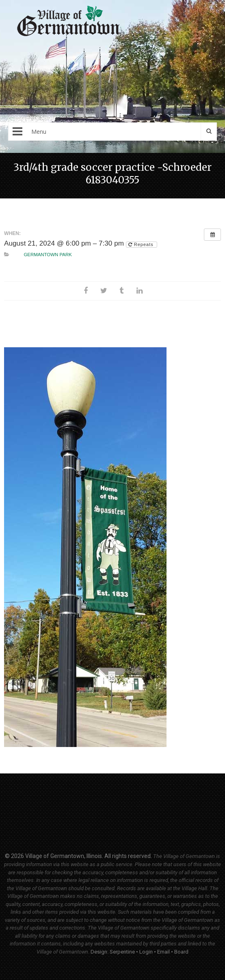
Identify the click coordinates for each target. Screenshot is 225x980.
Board (181, 952)
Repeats (142, 244)
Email (163, 952)
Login (146, 952)
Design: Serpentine (113, 952)
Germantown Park (48, 255)
